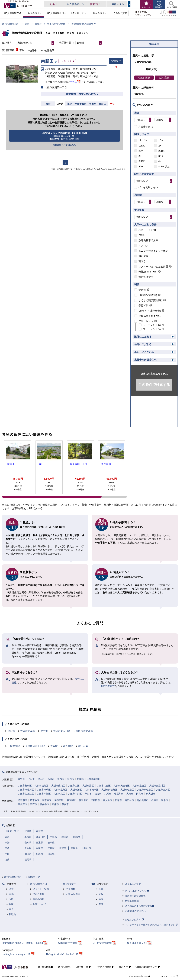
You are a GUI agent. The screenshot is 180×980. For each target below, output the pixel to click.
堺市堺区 (22, 800)
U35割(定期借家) (148, 295)
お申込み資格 (73, 894)
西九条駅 (68, 746)
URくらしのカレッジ (137, 891)
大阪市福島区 (41, 786)
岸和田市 (95, 800)
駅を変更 (164, 78)
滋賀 (11, 889)
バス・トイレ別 (147, 230)
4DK (141, 166)
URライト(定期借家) (150, 311)
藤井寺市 (44, 804)
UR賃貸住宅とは (39, 884)
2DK (141, 151)
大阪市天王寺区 (122, 786)
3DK (161, 156)
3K (140, 156)
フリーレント (146, 321)
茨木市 (61, 779)
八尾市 (108, 794)
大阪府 (38, 24)
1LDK (142, 146)
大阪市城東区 (92, 790)
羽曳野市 (22, 804)
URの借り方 (108, 686)
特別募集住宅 (132, 901)
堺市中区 (35, 800)
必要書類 (71, 889)
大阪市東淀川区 (62, 731)
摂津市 (80, 779)
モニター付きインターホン (153, 251)
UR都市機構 (46, 967)
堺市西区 (59, 800)
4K (160, 161)
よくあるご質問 (133, 884)
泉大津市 (107, 800)
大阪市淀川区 (163, 790)
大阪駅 (54, 746)
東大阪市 (151, 794)
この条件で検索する (154, 385)
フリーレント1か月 (153, 325)
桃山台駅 (83, 746)
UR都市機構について (148, 967)
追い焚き (143, 256)
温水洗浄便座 (146, 277)
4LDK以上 (164, 166)
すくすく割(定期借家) (150, 300)
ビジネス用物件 (105, 967)
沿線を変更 (144, 78)
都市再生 (125, 967)
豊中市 (44, 731)
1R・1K (143, 140)
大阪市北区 (59, 794)
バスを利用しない (148, 187)
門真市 (140, 794)
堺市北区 (83, 800)
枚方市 (98, 794)
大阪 (11, 899)
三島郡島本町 (94, 779)
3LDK (142, 161)
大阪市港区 (88, 786)
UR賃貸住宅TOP (11, 24)
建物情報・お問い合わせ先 (81, 94)
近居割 (142, 290)
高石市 (33, 804)
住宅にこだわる (143, 344)
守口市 (88, 794)
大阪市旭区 (76, 790)
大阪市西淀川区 (157, 786)
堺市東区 (47, 800)
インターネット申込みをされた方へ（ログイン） (151, 925)
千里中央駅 (14, 746)
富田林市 (129, 800)
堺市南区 (71, 800)
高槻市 (51, 779)
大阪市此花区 (28, 731)
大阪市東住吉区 (145, 790)
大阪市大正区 (104, 786)
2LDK (161, 151)
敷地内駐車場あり (148, 240)
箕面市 (71, 779)
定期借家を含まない (150, 316)
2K (160, 146)
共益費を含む (146, 127)
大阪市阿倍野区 (109, 790)
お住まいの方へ (134, 920)
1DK (161, 140)
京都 (11, 894)
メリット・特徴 (41, 889)
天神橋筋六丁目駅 (35, 746)
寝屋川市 (119, 794)
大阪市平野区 (44, 794)
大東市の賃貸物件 (56, 24)
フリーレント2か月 (153, 329)
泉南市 (55, 804)
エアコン (143, 245)
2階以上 (143, 235)
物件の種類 (39, 899)
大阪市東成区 (44, 790)
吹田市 (11, 731)
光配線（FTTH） (148, 272)
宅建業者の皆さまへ (135, 911)
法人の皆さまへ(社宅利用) (140, 906)
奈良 (11, 909)
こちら (73, 82)
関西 (27, 24)
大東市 (130, 794)
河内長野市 (143, 800)
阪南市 (65, 804)
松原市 (155, 800)
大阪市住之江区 (84, 731)
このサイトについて (168, 976)
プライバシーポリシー (139, 976)
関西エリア (34, 877)
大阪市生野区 (60, 790)
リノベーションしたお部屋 (153, 267)
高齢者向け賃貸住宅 (145, 360)
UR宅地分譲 (83, 967)
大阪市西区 (74, 786)
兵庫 (11, 904)
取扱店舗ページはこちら (65, 145)
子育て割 (143, 305)
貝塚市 (118, 800)
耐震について (40, 904)
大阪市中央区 (75, 794)
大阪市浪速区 (139, 786)
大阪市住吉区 (127, 790)
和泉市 (165, 800)
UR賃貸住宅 (64, 967)
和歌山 (12, 914)
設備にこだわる (143, 337)
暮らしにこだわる (144, 352)
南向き (142, 261)
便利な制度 (39, 894)
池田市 (31, 779)
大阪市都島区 (25, 786)
